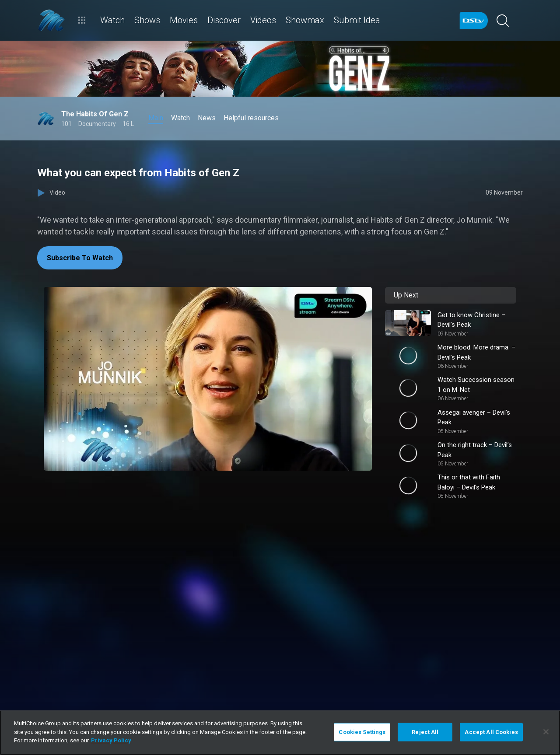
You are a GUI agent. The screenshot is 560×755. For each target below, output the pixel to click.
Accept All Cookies (491, 732)
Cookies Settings (362, 732)
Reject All (425, 732)
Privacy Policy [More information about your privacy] (111, 740)
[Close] (546, 732)
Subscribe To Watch (80, 258)
